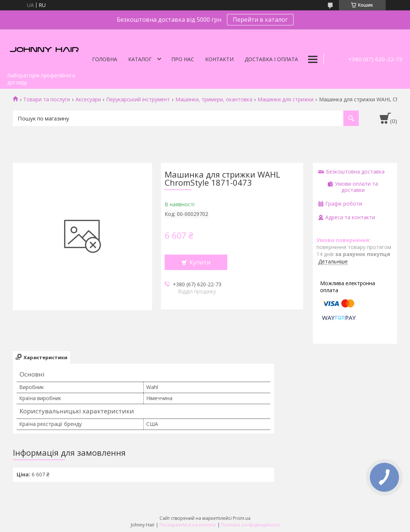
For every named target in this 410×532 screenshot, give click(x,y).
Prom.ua (242, 518)
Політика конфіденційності (250, 525)
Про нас (183, 59)
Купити (200, 262)
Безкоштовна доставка (355, 171)
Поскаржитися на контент (188, 525)
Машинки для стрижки (285, 99)
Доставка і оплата (271, 59)
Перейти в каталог (260, 20)
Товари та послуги (47, 99)
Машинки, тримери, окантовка (214, 99)
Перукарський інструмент (138, 99)
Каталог (140, 59)
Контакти (219, 59)
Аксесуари (88, 99)
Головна (105, 59)
